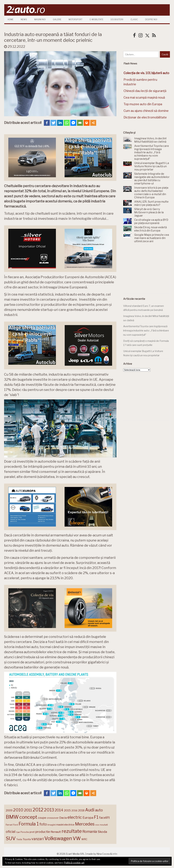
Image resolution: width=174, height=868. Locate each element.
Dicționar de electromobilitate (145, 117)
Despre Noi (151, 19)
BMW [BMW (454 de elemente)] (12, 817)
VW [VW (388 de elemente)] (77, 839)
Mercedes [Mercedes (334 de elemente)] (85, 824)
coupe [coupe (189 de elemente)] (42, 818)
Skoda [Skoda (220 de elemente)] (102, 832)
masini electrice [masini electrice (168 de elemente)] (65, 825)
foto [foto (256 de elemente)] (43, 824)
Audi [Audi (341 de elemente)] (90, 810)
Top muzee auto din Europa (143, 104)
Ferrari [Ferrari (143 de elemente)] (9, 825)
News (24, 19)
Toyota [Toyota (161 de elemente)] (27, 839)
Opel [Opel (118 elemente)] (18, 832)
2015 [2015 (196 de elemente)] (67, 810)
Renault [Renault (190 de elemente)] (56, 832)
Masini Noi (40, 19)
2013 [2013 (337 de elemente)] (49, 810)
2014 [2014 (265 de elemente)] (59, 810)
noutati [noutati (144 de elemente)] (104, 825)
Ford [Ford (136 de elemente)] (16, 825)
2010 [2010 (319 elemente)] (18, 810)
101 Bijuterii (117, 19)
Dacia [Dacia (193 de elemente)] (63, 818)
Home (11, 19)
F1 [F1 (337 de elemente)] (96, 817)
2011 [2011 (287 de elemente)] (28, 810)
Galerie (57, 19)
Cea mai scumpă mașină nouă (144, 97)
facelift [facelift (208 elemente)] (104, 818)
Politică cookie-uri (74, 863)
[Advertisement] (149, 270)
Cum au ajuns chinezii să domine (146, 111)
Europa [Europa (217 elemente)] (88, 818)
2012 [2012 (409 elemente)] (38, 810)
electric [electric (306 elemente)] (75, 817)
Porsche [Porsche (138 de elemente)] (25, 832)
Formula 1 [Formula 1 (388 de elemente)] (29, 824)
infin (115, 854)
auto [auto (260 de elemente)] (99, 810)
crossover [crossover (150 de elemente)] (53, 818)
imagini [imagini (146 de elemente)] (52, 825)
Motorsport (76, 19)
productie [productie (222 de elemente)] (43, 832)
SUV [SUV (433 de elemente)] (11, 838)
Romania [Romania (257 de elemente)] (90, 832)
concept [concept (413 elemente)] (28, 817)
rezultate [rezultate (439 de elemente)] (72, 831)
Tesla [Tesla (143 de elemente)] (19, 839)
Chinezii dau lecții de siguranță (145, 91)
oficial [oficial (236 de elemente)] (11, 832)
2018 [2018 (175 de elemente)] (81, 810)
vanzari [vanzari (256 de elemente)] (38, 839)
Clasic (134, 19)
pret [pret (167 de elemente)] (32, 832)
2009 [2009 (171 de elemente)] (9, 810)
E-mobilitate (97, 19)
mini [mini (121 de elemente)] (97, 825)
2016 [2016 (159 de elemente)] (74, 811)
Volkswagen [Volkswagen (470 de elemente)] (58, 838)
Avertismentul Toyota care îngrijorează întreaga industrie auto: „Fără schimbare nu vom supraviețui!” (146, 330)
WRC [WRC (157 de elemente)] (84, 839)
